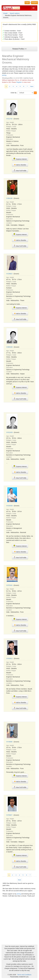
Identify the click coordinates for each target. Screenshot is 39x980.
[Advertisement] (20, 407)
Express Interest (20, 159)
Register (19, 82)
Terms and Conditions (24, 975)
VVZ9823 (9, 274)
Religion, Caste (11, 127)
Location (9, 143)
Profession (10, 135)
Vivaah (5, 13)
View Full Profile (20, 170)
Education (9, 139)
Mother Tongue (11, 131)
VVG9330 (9, 506)
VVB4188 (9, 198)
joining (4, 75)
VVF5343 (9, 585)
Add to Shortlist (20, 165)
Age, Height (10, 122)
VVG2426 (9, 432)
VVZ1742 (9, 119)
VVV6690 (9, 742)
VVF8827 (9, 815)
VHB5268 (9, 347)
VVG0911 (9, 658)
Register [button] (34, 3)
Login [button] (27, 3)
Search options (15, 13)
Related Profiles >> (19, 49)
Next (32, 86)
